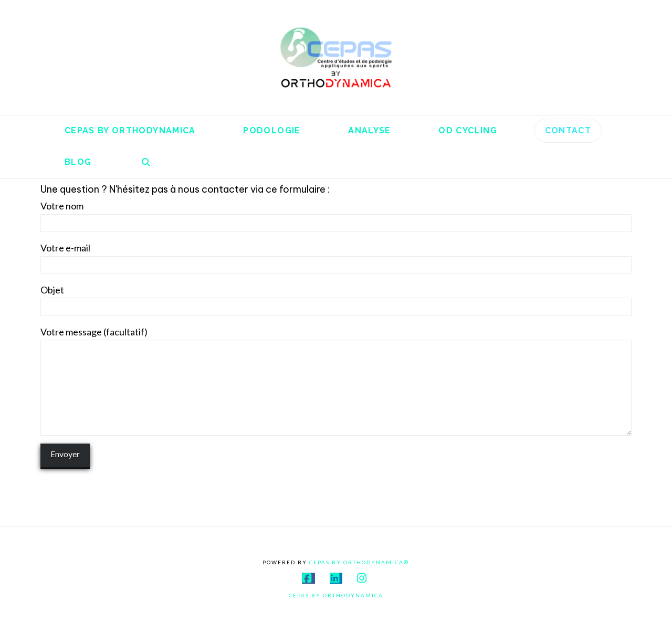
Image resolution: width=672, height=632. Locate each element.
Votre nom (336, 215)
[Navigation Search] (146, 163)
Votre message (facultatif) (336, 340)
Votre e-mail (336, 257)
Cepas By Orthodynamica (336, 595)
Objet (336, 299)
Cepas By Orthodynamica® (359, 562)
